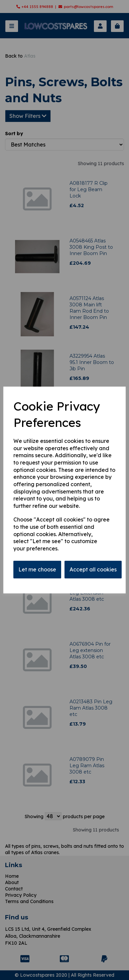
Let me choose (37, 569)
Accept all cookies (93, 569)
